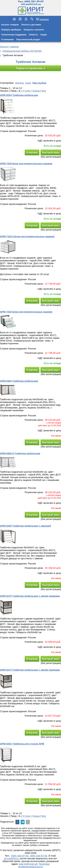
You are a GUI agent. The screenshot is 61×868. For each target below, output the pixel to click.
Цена (28, 83)
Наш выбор (39, 83)
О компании (7, 39)
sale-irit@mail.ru (28, 864)
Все (44, 91)
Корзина (44, 19)
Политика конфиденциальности (34, 865)
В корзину (32, 152)
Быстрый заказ (51, 152)
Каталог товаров (10, 25)
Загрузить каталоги (34, 30)
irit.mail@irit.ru (31, 4)
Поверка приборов (11, 30)
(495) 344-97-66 (39, 856)
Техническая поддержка (14, 35)
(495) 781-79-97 (34, 2)
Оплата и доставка (31, 25)
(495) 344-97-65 (20, 856)
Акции (44, 35)
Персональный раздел (28, 39)
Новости (33, 35)
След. (28, 91)
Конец (36, 91)
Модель (20, 83)
